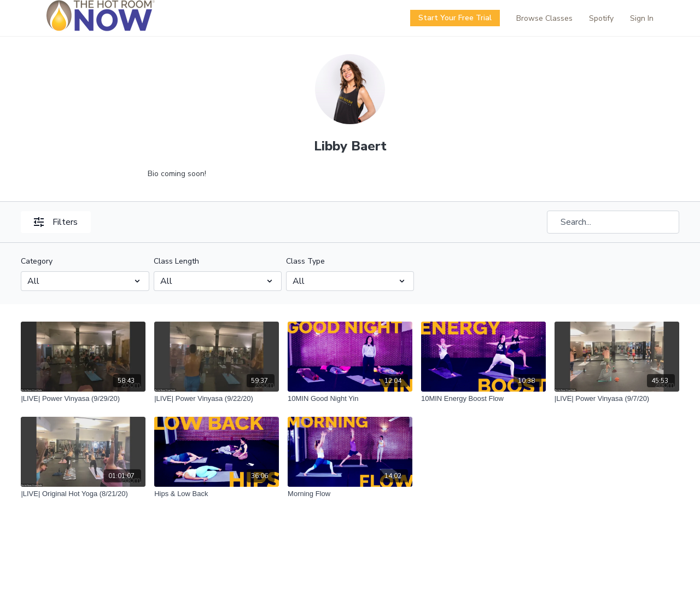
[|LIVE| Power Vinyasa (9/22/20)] (217, 399)
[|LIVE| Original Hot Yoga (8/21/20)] (83, 494)
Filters (56, 222)
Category (37, 261)
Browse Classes (544, 18)
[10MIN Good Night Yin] (350, 399)
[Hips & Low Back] (217, 494)
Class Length (176, 261)
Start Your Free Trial (455, 18)
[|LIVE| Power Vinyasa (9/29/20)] (83, 399)
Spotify (601, 18)
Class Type (305, 261)
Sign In (642, 18)
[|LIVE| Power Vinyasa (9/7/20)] (617, 399)
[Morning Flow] (350, 494)
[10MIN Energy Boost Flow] (483, 399)
